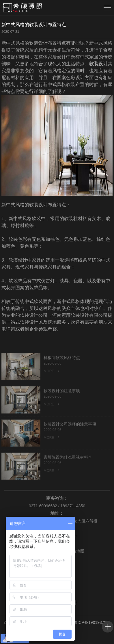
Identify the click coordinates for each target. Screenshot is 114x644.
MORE (52, 377)
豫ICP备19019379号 (92, 622)
